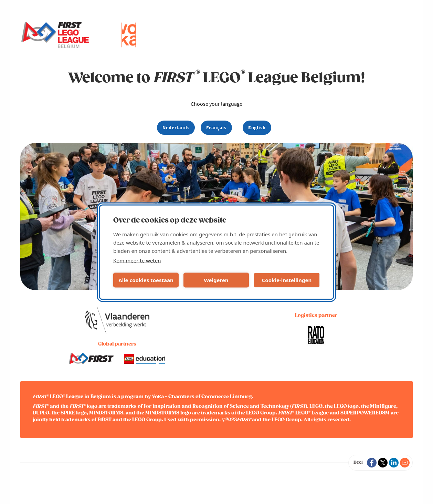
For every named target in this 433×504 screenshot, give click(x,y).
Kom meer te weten (137, 260)
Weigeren (216, 280)
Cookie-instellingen (287, 280)
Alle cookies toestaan (146, 280)
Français (216, 127)
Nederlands (176, 127)
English (257, 127)
